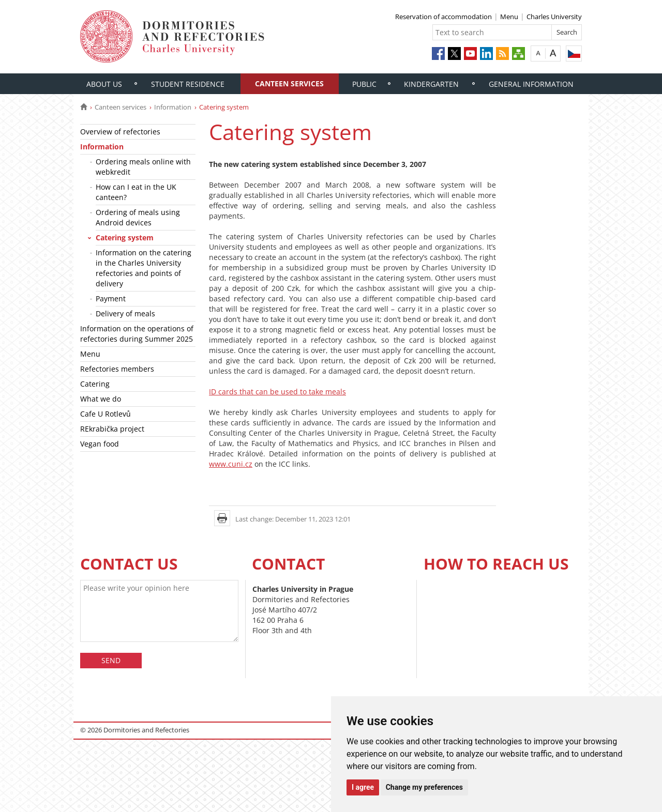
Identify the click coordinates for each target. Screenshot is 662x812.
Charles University (554, 17)
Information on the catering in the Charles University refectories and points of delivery (144, 268)
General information (531, 84)
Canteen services (289, 83)
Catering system (125, 238)
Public (364, 84)
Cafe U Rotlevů (106, 414)
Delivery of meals (125, 313)
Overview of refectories (120, 132)
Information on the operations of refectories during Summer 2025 (137, 334)
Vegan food (100, 444)
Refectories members (117, 369)
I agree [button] (363, 787)
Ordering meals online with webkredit (143, 167)
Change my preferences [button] (424, 787)
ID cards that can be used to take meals (277, 392)
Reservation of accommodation (443, 17)
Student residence (188, 84)
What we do (101, 399)
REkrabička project (112, 429)
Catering (95, 384)
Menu (509, 17)
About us (104, 84)
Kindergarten (431, 84)
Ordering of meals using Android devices (138, 217)
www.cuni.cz (231, 464)
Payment (111, 298)
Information (173, 107)
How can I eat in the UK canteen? (136, 192)
